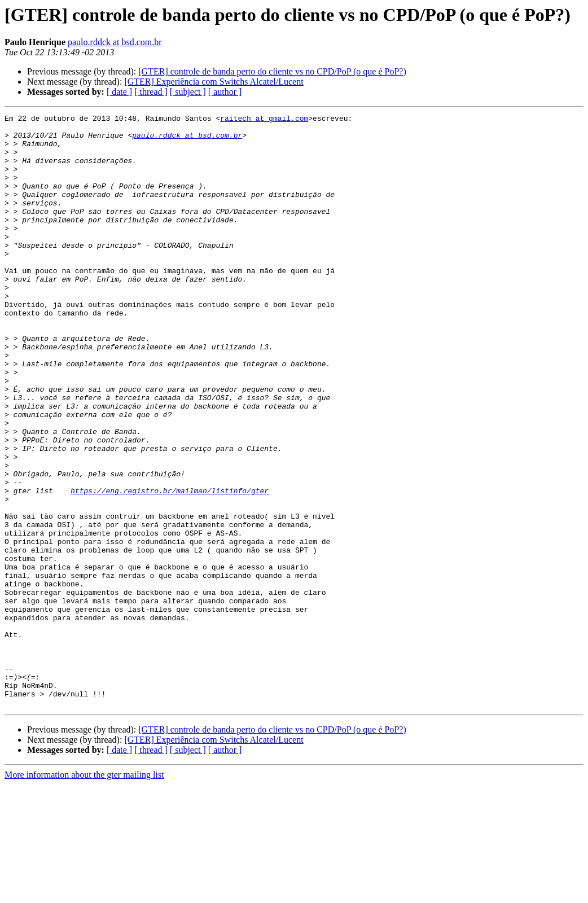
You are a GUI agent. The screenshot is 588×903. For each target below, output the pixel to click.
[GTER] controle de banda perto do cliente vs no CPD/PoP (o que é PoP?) (272, 71)
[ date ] (119, 92)
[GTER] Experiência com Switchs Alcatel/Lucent (214, 82)
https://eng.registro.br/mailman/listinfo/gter (170, 567)
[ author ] (225, 92)
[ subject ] (188, 92)
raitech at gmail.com (264, 120)
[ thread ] (151, 92)
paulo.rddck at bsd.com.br (115, 42)
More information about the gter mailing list (84, 893)
